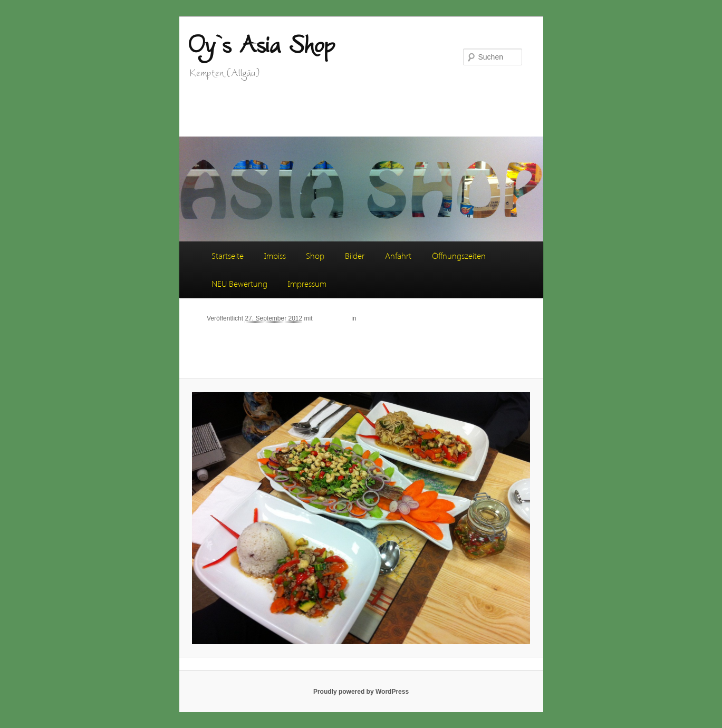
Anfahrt (398, 255)
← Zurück (465, 318)
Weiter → (502, 318)
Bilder (355, 255)
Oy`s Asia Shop (261, 44)
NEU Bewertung (239, 283)
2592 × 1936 (332, 318)
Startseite (228, 255)
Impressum (307, 283)
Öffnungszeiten (459, 255)
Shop (315, 255)
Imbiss (275, 255)
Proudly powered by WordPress (361, 692)
